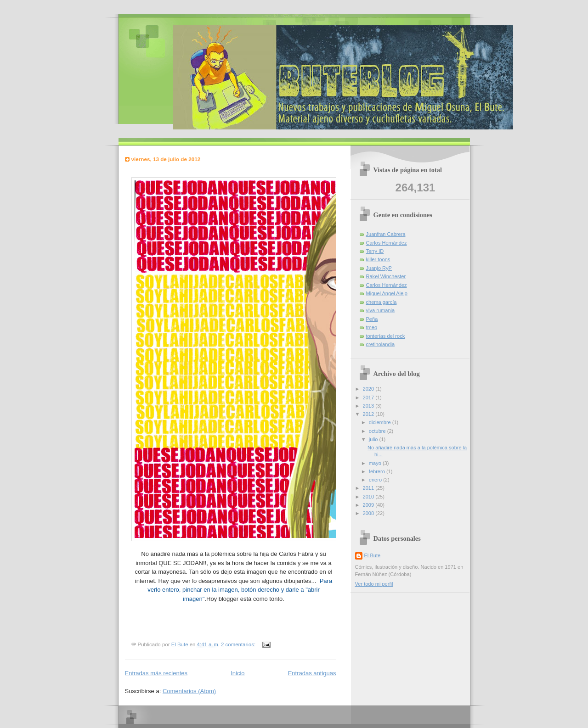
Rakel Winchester (386, 276)
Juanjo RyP (379, 268)
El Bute (373, 555)
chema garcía (382, 302)
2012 (369, 414)
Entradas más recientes (156, 673)
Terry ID (375, 251)
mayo (376, 463)
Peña (372, 319)
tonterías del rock (386, 336)
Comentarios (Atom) (189, 691)
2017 (369, 398)
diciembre (381, 422)
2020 (369, 389)
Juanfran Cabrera (386, 234)
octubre (378, 431)
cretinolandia (381, 344)
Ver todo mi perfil (374, 584)
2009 (369, 505)
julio (374, 439)
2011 (369, 488)
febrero (378, 471)
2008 (369, 513)
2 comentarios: (239, 644)
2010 (369, 497)
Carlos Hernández (387, 243)
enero (376, 480)
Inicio (237, 673)
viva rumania (381, 310)
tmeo (372, 327)
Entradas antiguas (312, 673)
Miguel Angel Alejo (387, 293)
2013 (369, 406)
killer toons (378, 259)
